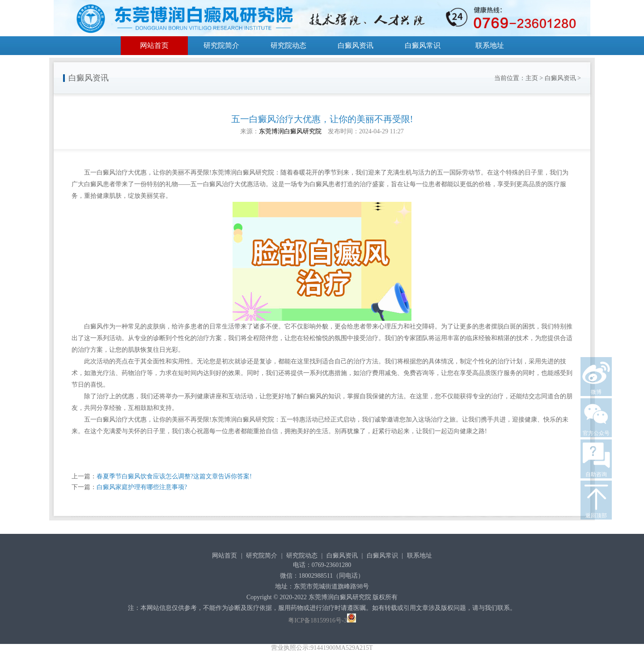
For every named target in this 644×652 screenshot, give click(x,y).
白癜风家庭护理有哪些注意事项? (142, 487)
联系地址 (490, 45)
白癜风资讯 (356, 45)
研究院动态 (288, 45)
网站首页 (154, 45)
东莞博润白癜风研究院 (290, 131)
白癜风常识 (423, 45)
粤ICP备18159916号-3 (317, 620)
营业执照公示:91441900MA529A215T (322, 648)
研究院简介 (221, 45)
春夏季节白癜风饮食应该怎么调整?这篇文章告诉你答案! (174, 476)
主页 (532, 78)
